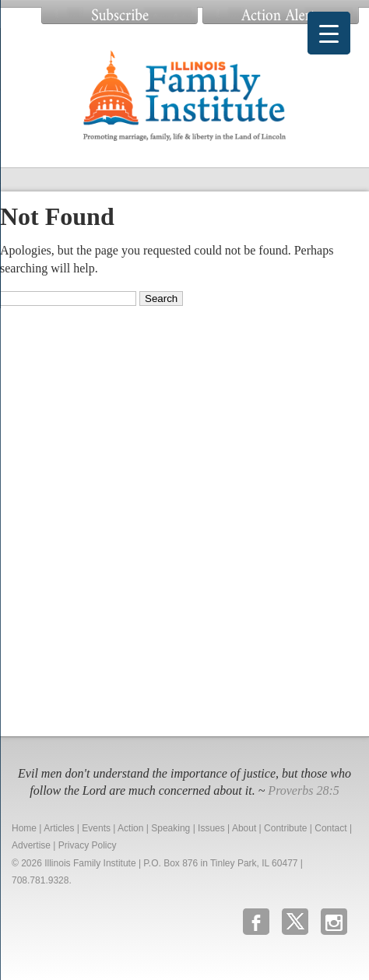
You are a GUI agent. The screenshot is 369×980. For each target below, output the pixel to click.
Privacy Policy (88, 845)
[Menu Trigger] (329, 33)
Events (96, 828)
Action (130, 828)
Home (24, 828)
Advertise (31, 845)
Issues (211, 828)
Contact (330, 828)
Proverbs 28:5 (303, 790)
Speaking (170, 828)
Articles (59, 828)
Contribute (285, 828)
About (244, 828)
